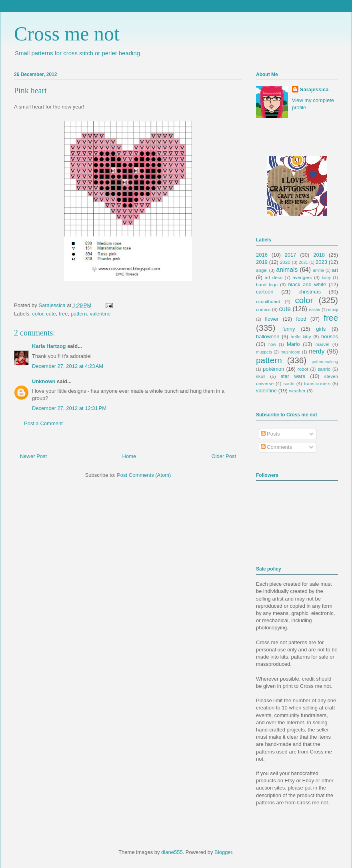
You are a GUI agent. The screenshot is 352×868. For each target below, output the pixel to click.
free (63, 314)
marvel (322, 344)
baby (327, 278)
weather (297, 391)
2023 (321, 262)
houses (330, 337)
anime (318, 270)
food (301, 319)
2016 (262, 255)
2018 (319, 255)
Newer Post (33, 456)
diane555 (172, 852)
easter (315, 310)
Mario (293, 344)
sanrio (324, 369)
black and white (307, 284)
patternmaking (325, 362)
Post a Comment (43, 423)
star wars (293, 376)
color (38, 314)
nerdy (317, 351)
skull (261, 376)
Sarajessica (53, 305)
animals (287, 270)
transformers (317, 383)
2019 (262, 262)
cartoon (265, 292)
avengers (302, 277)
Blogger (223, 852)
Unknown (44, 381)
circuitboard (268, 301)
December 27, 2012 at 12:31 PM (69, 408)
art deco (274, 277)
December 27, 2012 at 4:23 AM (68, 366)
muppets (264, 352)
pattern (79, 314)
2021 (303, 262)
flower (272, 319)
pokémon (273, 369)
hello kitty (301, 337)
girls (321, 329)
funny (289, 329)
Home (129, 456)
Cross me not (67, 34)
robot (303, 369)
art (335, 270)
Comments (276, 447)
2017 (291, 255)
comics (263, 309)
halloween (268, 337)
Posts (270, 434)
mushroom (291, 352)
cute (51, 314)
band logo (267, 284)
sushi (289, 383)
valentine (100, 314)
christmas (310, 292)
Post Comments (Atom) (144, 475)
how (272, 345)
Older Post (224, 456)
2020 (285, 262)
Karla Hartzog (49, 346)
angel (262, 270)
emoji (333, 310)
